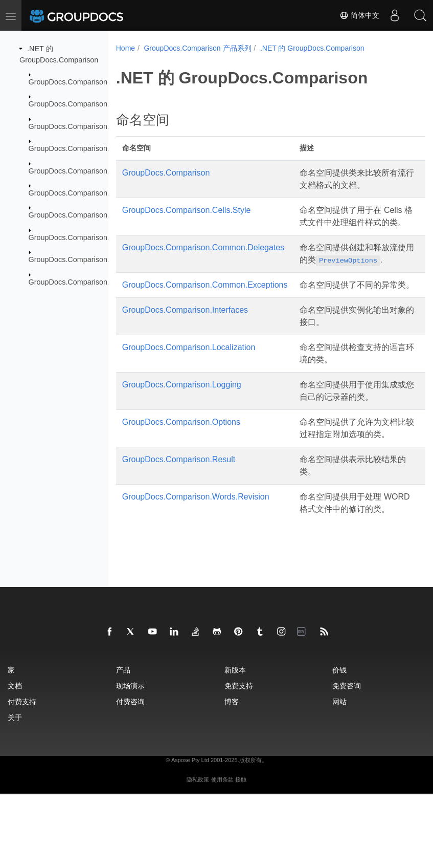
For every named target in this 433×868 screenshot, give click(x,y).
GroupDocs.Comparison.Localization (88, 193)
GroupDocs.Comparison (68, 82)
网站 (339, 775)
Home (126, 48)
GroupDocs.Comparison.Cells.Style (86, 104)
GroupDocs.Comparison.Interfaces (85, 170)
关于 (15, 791)
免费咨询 (347, 759)
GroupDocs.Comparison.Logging (82, 215)
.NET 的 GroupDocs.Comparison (312, 48)
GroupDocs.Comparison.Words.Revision (95, 281)
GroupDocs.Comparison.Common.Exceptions (103, 148)
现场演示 (130, 759)
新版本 (235, 743)
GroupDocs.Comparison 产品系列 (197, 48)
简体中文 (359, 15)
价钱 (339, 743)
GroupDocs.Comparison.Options (82, 237)
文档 (15, 759)
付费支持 (22, 775)
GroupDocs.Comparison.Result (79, 259)
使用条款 (222, 853)
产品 (123, 743)
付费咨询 (130, 775)
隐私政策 (198, 853)
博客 (232, 775)
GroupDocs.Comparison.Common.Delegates (102, 126)
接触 (241, 853)
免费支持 (239, 759)
